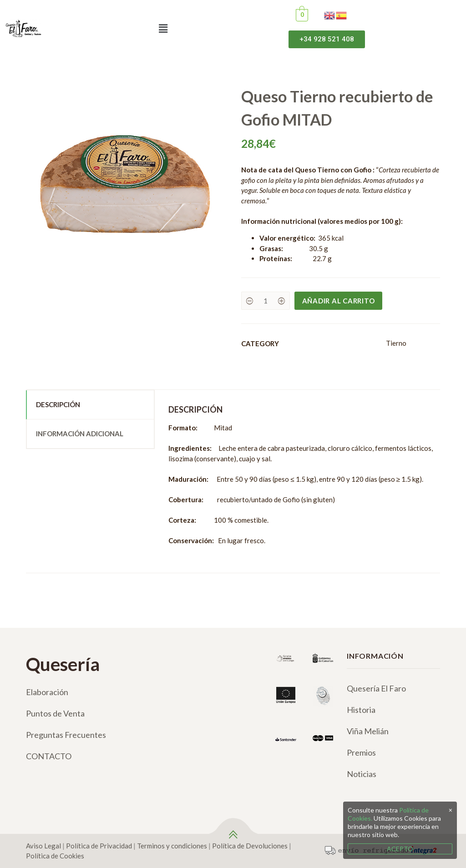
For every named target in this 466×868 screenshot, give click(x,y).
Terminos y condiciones (172, 846)
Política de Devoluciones (250, 846)
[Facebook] (30, 792)
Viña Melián (368, 731)
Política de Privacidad (99, 846)
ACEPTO (400, 849)
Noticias (362, 774)
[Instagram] (47, 792)
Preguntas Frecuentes (66, 735)
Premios (361, 752)
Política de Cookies (55, 856)
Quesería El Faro (376, 688)
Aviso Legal (43, 846)
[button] (163, 28)
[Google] (83, 792)
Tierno (396, 343)
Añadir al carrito (339, 301)
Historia (361, 710)
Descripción (58, 404)
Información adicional (80, 434)
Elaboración (47, 692)
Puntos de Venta (55, 713)
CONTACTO (49, 756)
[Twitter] (65, 792)
